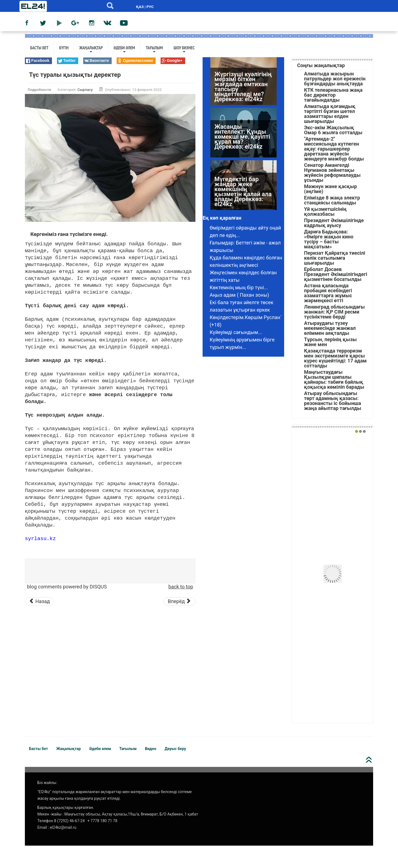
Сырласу (85, 90)
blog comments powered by (67, 587)
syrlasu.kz (40, 538)
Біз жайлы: (47, 783)
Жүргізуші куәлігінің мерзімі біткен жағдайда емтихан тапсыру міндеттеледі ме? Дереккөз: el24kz (243, 89)
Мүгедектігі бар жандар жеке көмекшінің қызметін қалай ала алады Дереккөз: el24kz (243, 194)
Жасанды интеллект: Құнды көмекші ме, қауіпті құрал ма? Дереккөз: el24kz (242, 139)
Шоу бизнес (184, 50)
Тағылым (155, 50)
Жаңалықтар (91, 50)
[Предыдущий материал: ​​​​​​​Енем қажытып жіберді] (39, 601)
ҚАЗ (140, 7)
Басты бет (39, 48)
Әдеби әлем (124, 50)
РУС (150, 7)
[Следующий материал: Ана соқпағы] (180, 601)
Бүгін (64, 48)
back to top (181, 587)
